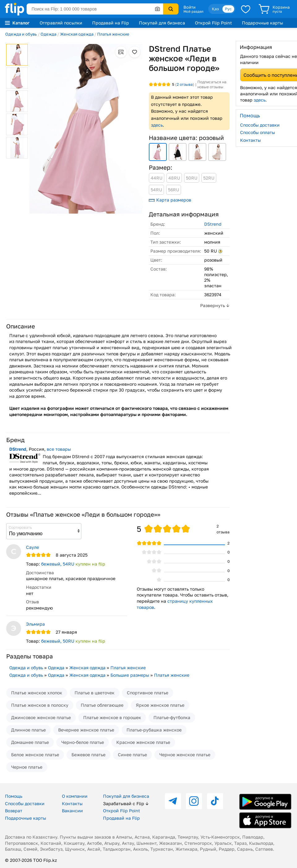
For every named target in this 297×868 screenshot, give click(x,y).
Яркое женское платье (160, 705)
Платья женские (113, 34)
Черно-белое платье (83, 742)
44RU (157, 178)
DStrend (213, 224)
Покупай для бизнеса (162, 23)
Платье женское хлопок (37, 693)
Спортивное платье (148, 693)
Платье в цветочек (95, 693)
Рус (228, 9)
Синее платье (132, 755)
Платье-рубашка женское (154, 730)
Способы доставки (25, 803)
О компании (75, 796)
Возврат (14, 811)
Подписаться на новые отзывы (212, 84)
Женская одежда (77, 34)
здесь (157, 125)
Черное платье (27, 767)
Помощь (14, 796)
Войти (189, 7)
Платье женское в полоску (40, 705)
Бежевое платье (88, 755)
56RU (174, 190)
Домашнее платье (30, 742)
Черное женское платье (185, 755)
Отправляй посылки (61, 23)
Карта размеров (170, 200)
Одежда (48, 34)
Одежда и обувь (21, 34)
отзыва (185, 84)
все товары (59, 449)
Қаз (215, 9)
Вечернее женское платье (86, 730)
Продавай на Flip (111, 23)
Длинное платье (28, 730)
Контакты (72, 803)
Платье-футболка (172, 717)
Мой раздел (193, 11)
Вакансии (72, 811)
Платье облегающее (102, 705)
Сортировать (20, 527)
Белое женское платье (35, 755)
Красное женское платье (143, 742)
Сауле (32, 547)
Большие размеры (130, 675)
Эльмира (35, 624)
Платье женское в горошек (112, 717)
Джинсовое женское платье (41, 717)
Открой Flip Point (213, 23)
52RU (209, 178)
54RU (156, 190)
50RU (192, 178)
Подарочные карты (263, 23)
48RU (174, 178)
